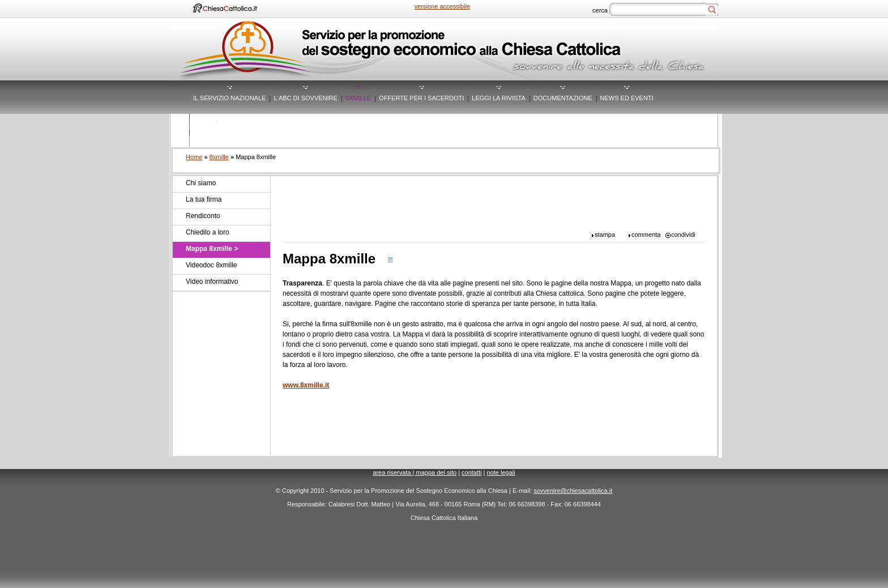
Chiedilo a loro (208, 232)
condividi (683, 235)
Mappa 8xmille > (212, 249)
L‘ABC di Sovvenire (305, 98)
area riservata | (394, 472)
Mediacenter (216, 131)
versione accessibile (442, 6)
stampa (605, 235)
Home (194, 157)
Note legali (501, 472)
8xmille (358, 98)
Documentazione (563, 98)
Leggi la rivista (499, 98)
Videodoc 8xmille (212, 265)
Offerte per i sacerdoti (421, 98)
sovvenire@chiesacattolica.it (573, 491)
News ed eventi (627, 98)
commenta (646, 235)
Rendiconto (203, 216)
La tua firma (204, 199)
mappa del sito (437, 472)
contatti (471, 472)
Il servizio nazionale (229, 98)
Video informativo (212, 282)
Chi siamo (201, 183)
